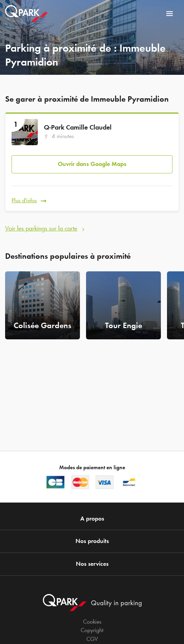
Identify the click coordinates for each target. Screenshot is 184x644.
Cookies (92, 622)
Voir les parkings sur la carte (41, 228)
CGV (92, 639)
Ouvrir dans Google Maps (92, 164)
